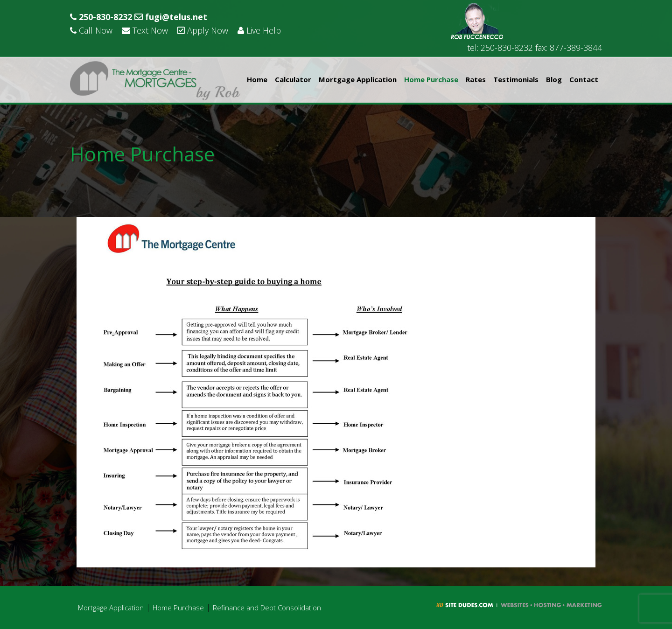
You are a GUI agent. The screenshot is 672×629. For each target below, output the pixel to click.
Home (257, 79)
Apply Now (203, 30)
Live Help (259, 30)
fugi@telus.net (171, 17)
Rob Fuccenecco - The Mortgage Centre (155, 81)
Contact (584, 79)
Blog (554, 79)
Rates (476, 79)
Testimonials (516, 79)
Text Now (145, 30)
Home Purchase (431, 79)
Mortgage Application (358, 79)
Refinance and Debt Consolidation (267, 608)
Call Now (91, 30)
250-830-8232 (101, 17)
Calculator (293, 79)
